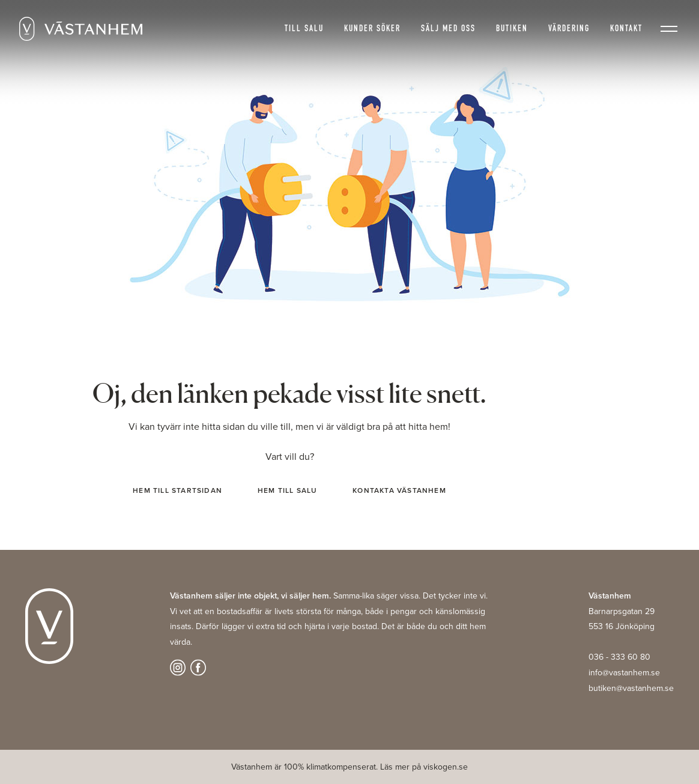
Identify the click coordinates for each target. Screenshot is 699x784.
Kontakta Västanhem (399, 490)
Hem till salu (288, 490)
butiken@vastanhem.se (631, 688)
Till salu (304, 29)
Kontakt (626, 29)
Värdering (569, 29)
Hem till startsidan (177, 490)
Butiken (512, 29)
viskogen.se (446, 767)
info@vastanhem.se (624, 673)
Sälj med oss (448, 29)
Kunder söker (372, 29)
